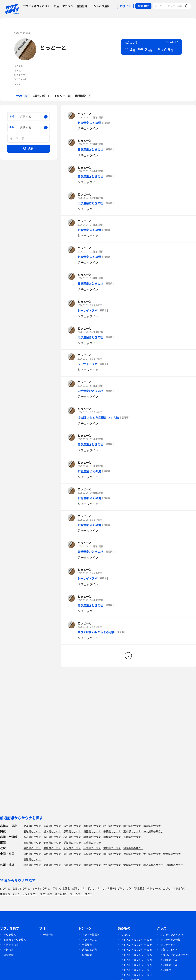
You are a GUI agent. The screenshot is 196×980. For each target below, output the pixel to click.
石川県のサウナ (72, 837)
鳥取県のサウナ (32, 854)
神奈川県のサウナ (153, 831)
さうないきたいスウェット (175, 955)
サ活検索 (9, 950)
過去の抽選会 (89, 950)
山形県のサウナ (132, 826)
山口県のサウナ (112, 854)
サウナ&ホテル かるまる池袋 (96, 632)
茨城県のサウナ (32, 831)
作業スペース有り (10, 894)
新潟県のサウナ (32, 837)
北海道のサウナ (32, 826)
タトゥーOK (154, 888)
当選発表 (87, 945)
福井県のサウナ (92, 837)
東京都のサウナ (132, 831)
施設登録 (82, 6)
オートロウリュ (41, 888)
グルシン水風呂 (61, 888)
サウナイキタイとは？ (37, 6)
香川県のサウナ (152, 854)
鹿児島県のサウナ (153, 865)
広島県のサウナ (92, 854)
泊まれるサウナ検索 (15, 940)
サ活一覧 (48, 935)
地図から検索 (11, 945)
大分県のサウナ (112, 865)
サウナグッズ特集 (170, 940)
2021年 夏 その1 (169, 960)
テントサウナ (30, 894)
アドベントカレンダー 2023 (137, 950)
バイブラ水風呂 (136, 888)
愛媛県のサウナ (172, 854)
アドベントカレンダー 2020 (137, 965)
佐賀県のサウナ (52, 865)
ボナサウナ (94, 888)
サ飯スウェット (169, 950)
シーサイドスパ (87, 310)
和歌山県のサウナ (133, 848)
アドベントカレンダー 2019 (137, 970)
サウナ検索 (10, 935)
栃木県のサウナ (52, 831)
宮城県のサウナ (92, 826)
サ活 (56, 6)
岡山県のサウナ (72, 854)
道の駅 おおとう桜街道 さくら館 (98, 418)
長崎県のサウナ (72, 865)
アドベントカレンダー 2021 (137, 960)
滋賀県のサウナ (32, 848)
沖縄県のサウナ (174, 865)
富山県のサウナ (52, 837)
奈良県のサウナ (112, 848)
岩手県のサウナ (72, 826)
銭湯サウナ (79, 888)
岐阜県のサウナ (32, 843)
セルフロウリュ (21, 888)
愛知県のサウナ (72, 843)
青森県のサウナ (52, 826)
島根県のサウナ (52, 854)
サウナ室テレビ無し (114, 888)
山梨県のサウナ (112, 837)
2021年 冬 (166, 970)
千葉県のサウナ (112, 831)
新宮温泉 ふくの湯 (89, 123)
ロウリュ (5, 888)
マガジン (68, 6)
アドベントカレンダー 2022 (137, 955)
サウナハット (168, 945)
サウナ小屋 (46, 894)
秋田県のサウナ (112, 826)
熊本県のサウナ (92, 865)
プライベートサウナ (81, 894)
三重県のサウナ (92, 843)
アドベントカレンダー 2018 (137, 975)
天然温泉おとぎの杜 (90, 149)
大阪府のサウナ (72, 848)
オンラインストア (170, 935)
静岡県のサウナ (52, 843)
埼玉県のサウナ (92, 831)
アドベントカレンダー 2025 (137, 940)
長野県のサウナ (132, 837)
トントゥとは (89, 940)
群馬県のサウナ (72, 831)
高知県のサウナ (32, 859)
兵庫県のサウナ (92, 848)
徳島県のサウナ (132, 854)
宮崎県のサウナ (132, 865)
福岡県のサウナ (32, 865)
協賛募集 (87, 955)
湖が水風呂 (61, 894)
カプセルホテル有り (174, 888)
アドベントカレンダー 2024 (137, 945)
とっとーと (53, 48)
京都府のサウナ (52, 848)
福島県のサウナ (152, 826)
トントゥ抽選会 (100, 6)
